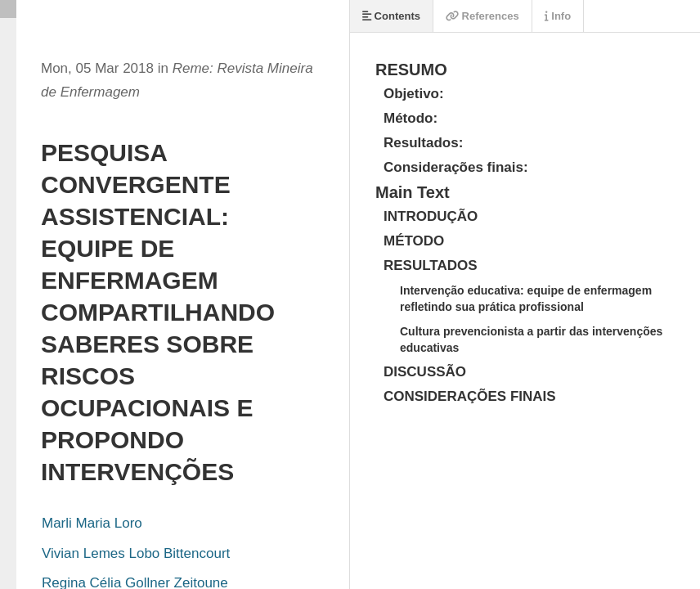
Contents (391, 16)
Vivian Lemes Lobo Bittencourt (136, 553)
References (482, 16)
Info (558, 16)
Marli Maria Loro (92, 523)
